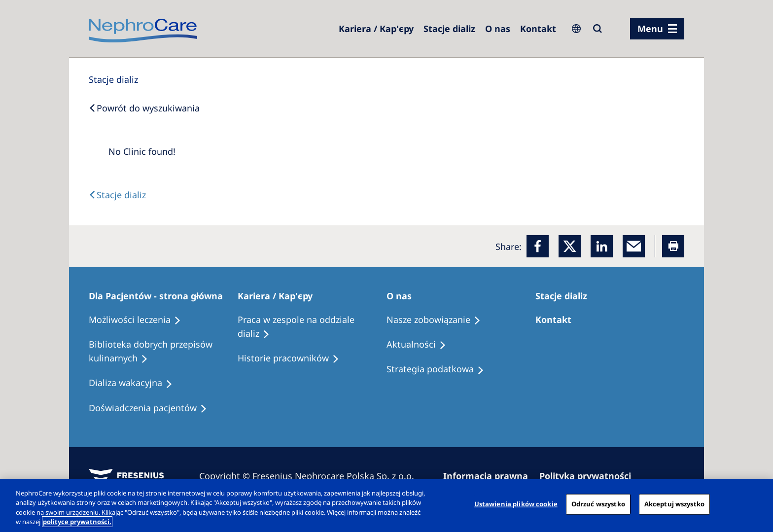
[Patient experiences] (152, 408)
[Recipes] (163, 352)
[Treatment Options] (139, 320)
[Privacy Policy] (590, 476)
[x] (570, 246)
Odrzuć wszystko (598, 504)
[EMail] (634, 246)
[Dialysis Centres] (376, 29)
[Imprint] (490, 476)
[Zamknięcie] (757, 504)
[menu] (657, 29)
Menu (650, 29)
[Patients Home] (160, 296)
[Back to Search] (144, 108)
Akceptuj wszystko (674, 504)
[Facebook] (538, 246)
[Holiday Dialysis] (135, 383)
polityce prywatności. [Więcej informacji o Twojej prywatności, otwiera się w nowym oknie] (77, 522)
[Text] (117, 195)
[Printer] (673, 246)
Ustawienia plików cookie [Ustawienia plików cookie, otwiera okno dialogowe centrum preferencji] (516, 504)
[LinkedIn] (602, 246)
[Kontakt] (538, 29)
